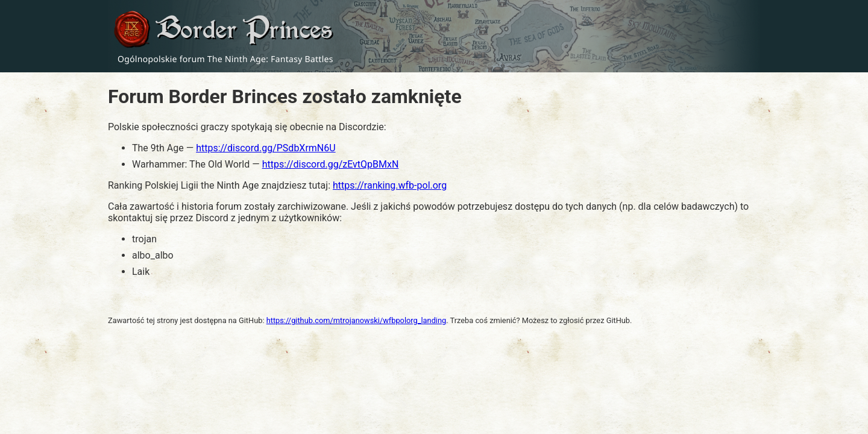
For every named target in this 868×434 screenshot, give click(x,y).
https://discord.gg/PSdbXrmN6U (266, 148)
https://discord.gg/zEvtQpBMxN (331, 164)
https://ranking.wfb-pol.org (390, 185)
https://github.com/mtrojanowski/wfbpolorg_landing (357, 320)
